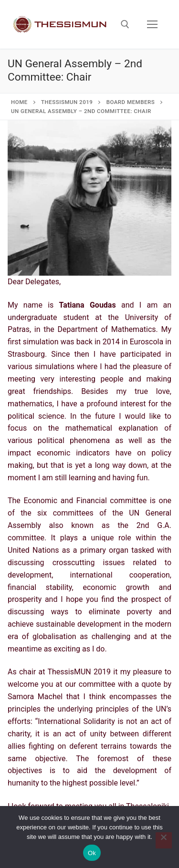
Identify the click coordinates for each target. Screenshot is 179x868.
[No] (164, 840)
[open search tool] (125, 24)
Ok (92, 853)
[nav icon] (152, 24)
